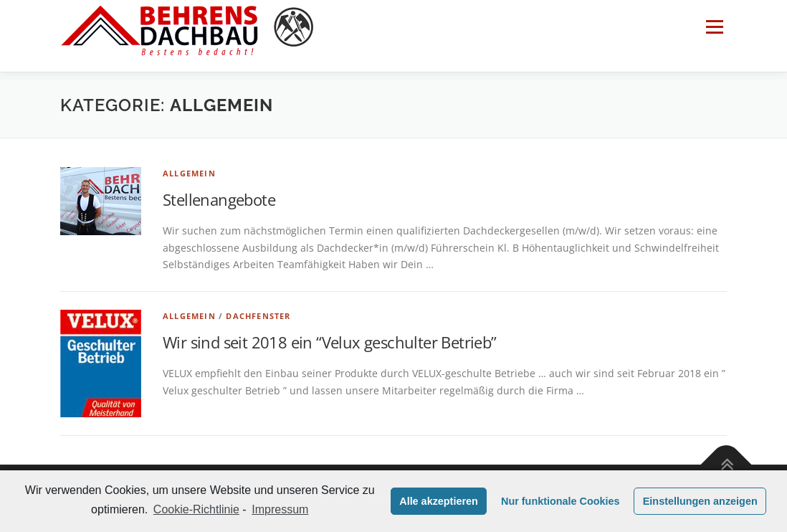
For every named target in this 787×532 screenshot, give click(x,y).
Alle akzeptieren (439, 501)
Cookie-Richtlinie (196, 509)
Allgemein (189, 173)
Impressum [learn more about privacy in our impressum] (280, 509)
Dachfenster (258, 316)
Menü (714, 27)
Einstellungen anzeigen (700, 501)
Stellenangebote (219, 199)
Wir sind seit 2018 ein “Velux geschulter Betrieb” (330, 342)
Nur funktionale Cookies (561, 501)
